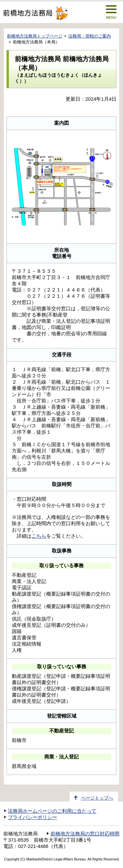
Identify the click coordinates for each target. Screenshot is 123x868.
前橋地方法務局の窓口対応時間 (85, 834)
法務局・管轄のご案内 (90, 36)
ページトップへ (97, 798)
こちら (39, 536)
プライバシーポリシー (32, 817)
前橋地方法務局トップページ (35, 36)
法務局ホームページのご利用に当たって (52, 811)
